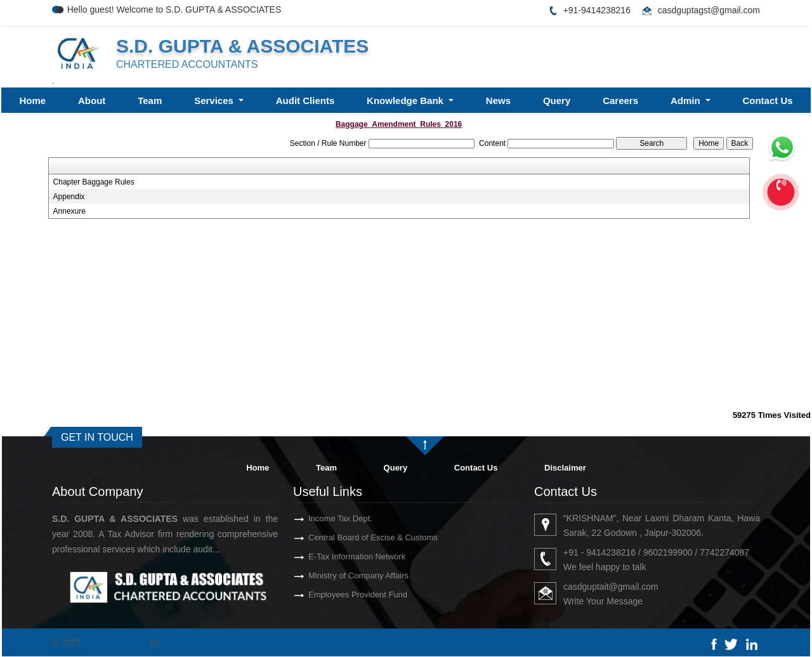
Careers (620, 101)
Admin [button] (687, 101)
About (92, 101)
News (498, 101)
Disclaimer (565, 468)
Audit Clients (305, 101)
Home (32, 101)
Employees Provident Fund (335, 595)
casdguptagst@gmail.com (709, 10)
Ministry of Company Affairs (336, 576)
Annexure (69, 211)
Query (557, 101)
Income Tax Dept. (318, 518)
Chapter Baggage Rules (94, 182)
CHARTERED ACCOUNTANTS (187, 64)
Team (150, 101)
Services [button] (215, 101)
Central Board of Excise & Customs (350, 537)
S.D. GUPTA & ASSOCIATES (242, 46)
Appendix (69, 197)
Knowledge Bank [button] (406, 101)
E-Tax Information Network (334, 556)
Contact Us (767, 101)
